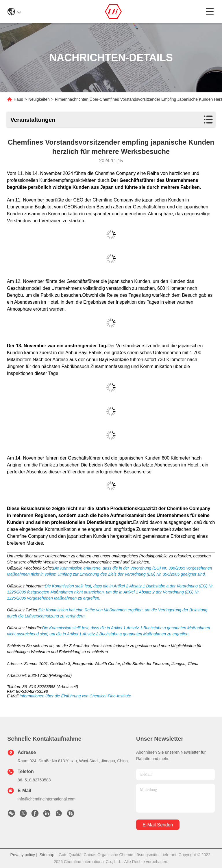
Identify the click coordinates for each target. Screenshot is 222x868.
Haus (18, 99)
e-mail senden (158, 825)
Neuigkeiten (39, 99)
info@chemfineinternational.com (47, 799)
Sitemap (47, 855)
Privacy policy (23, 855)
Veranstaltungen (33, 120)
